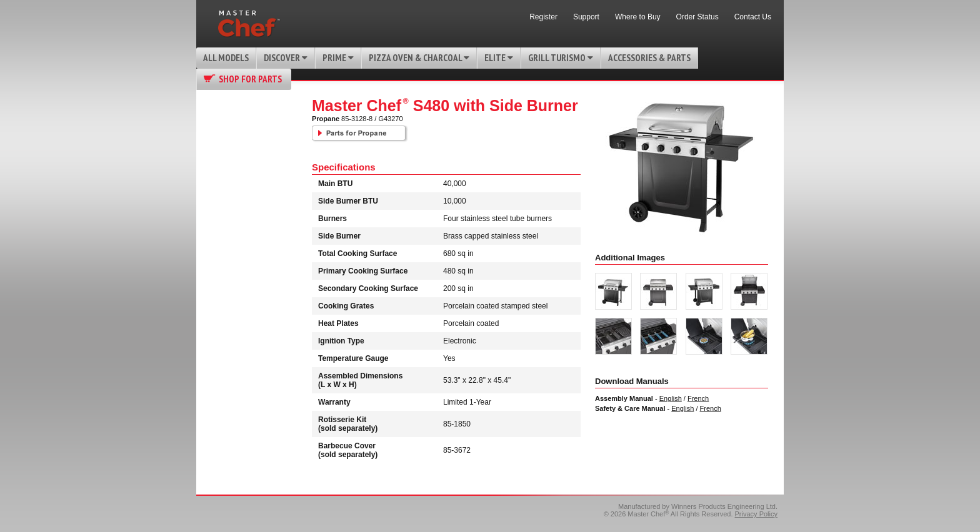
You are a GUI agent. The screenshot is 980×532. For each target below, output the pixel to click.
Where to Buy (638, 17)
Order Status (697, 17)
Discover (286, 58)
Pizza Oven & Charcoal (419, 58)
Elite (499, 58)
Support (586, 17)
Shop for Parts (250, 79)
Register (543, 17)
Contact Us (753, 17)
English (671, 398)
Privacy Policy (756, 514)
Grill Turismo (561, 58)
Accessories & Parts (649, 58)
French (698, 398)
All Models (226, 58)
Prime (338, 58)
